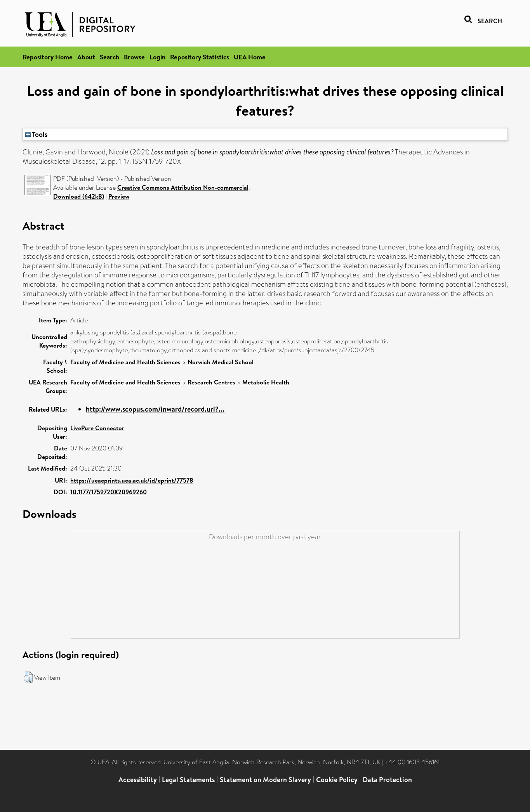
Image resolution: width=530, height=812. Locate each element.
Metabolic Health (266, 382)
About (86, 57)
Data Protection (387, 780)
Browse (134, 57)
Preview (119, 196)
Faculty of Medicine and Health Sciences (125, 362)
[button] (28, 677)
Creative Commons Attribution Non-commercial (183, 187)
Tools (36, 134)
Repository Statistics (200, 57)
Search (109, 57)
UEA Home (250, 57)
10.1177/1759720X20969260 (109, 492)
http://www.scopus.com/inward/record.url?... (155, 409)
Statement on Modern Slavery (265, 780)
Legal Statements (188, 780)
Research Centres (211, 382)
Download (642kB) (79, 196)
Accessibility (138, 780)
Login (157, 57)
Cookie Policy (337, 780)
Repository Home (48, 57)
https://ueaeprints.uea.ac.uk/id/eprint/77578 (132, 480)
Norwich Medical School (221, 362)
